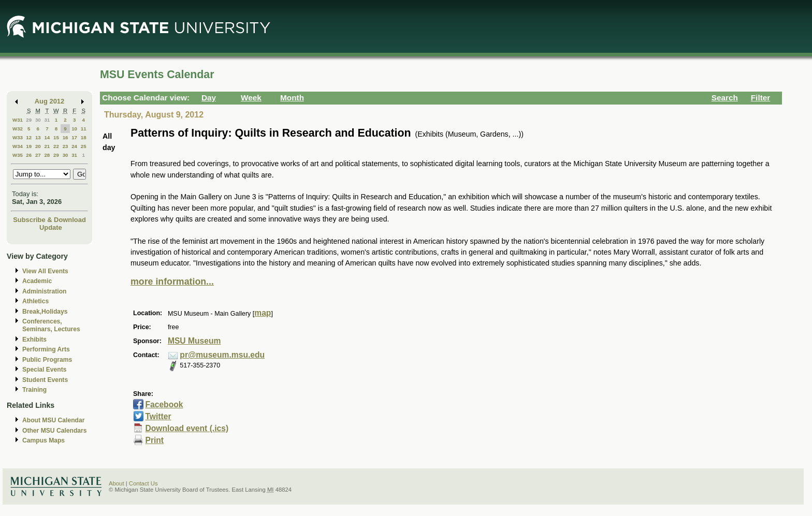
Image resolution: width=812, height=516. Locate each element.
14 (47, 137)
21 (47, 146)
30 (38, 120)
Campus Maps (44, 440)
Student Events (45, 380)
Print (154, 440)
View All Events (45, 271)
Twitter (158, 416)
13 (38, 137)
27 (38, 155)
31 (47, 120)
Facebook (164, 404)
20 (38, 146)
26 (29, 155)
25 (84, 146)
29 (29, 120)
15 (56, 137)
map (263, 313)
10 (74, 129)
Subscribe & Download (49, 220)
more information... (172, 282)
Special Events (44, 370)
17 (74, 137)
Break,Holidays (45, 312)
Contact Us (143, 483)
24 (74, 146)
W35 (18, 155)
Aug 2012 (49, 101)
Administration (44, 291)
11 (84, 129)
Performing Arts (46, 349)
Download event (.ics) (187, 428)
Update (51, 227)
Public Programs (47, 360)
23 (66, 146)
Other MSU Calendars (55, 431)
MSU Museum (194, 341)
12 (29, 137)
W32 (18, 129)
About (117, 483)
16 (66, 137)
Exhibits (34, 340)
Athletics (35, 301)
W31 (18, 120)
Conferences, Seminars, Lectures (51, 325)
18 (84, 137)
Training (34, 390)
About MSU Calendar (53, 420)
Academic (37, 281)
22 (56, 146)
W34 (18, 146)
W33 (18, 137)
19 (29, 146)
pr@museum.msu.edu (222, 355)
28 (47, 155)
